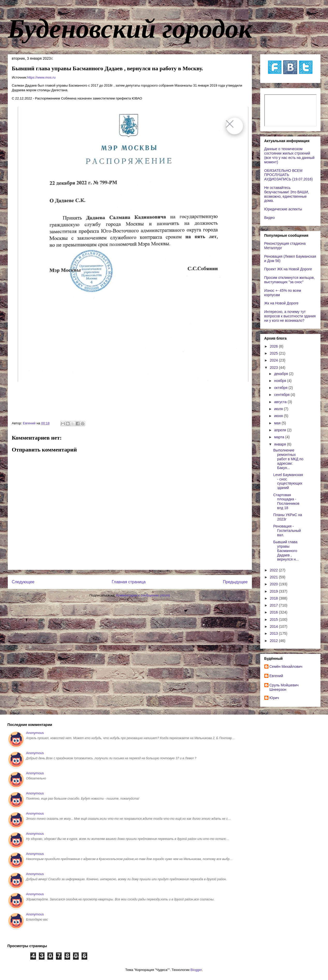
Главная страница (129, 582)
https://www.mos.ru (41, 77)
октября (281, 388)
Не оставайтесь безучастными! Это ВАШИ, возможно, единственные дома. (287, 194)
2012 (274, 641)
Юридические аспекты (283, 209)
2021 (274, 577)
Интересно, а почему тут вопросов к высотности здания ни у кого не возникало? (290, 316)
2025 (274, 353)
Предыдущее (235, 582)
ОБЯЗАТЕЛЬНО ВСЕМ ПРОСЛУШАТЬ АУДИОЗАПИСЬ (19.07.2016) (289, 175)
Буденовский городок (130, 29)
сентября (282, 395)
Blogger (196, 970)
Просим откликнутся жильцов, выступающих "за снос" (290, 280)
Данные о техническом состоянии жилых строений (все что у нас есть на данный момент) (289, 155)
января (280, 444)
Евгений (276, 676)
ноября (281, 381)
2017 (274, 605)
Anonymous (35, 733)
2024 (274, 360)
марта (280, 437)
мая (278, 423)
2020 (274, 584)
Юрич (274, 698)
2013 (274, 633)
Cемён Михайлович (286, 667)
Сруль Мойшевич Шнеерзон (284, 687)
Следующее (23, 582)
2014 (274, 626)
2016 (274, 612)
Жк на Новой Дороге (282, 303)
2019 (274, 591)
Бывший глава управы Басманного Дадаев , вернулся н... (286, 551)
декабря (282, 374)
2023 (274, 367)
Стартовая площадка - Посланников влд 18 (286, 501)
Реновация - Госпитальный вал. (287, 531)
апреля (281, 430)
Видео (270, 218)
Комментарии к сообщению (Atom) (143, 595)
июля (279, 409)
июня (279, 416)
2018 (274, 598)
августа (281, 402)
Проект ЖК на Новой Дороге (288, 269)
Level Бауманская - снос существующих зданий (288, 481)
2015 (274, 619)
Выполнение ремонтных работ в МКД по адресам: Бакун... (288, 459)
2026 (274, 346)
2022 (274, 570)
